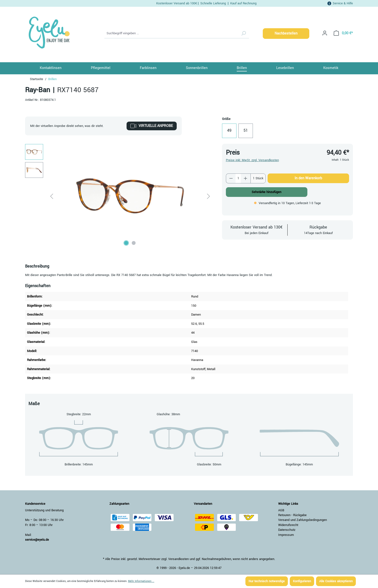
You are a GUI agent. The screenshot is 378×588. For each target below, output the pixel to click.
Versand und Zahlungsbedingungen (303, 520)
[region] (119, 196)
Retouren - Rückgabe (292, 515)
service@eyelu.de (37, 540)
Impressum (286, 535)
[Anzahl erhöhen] (246, 178)
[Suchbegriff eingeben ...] (171, 34)
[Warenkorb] (342, 33)
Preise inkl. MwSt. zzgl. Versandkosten (252, 160)
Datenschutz (287, 530)
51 (246, 131)
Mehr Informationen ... (141, 581)
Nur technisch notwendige (267, 581)
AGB (281, 510)
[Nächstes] (209, 196)
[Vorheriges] (52, 196)
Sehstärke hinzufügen (267, 192)
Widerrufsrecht (288, 525)
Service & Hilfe (343, 3)
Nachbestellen (286, 33)
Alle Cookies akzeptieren (336, 581)
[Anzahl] (238, 178)
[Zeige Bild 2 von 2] (134, 243)
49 (229, 131)
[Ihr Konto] (325, 33)
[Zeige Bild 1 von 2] (126, 243)
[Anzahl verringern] (231, 178)
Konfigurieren (302, 581)
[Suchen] (243, 34)
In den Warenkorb (308, 178)
